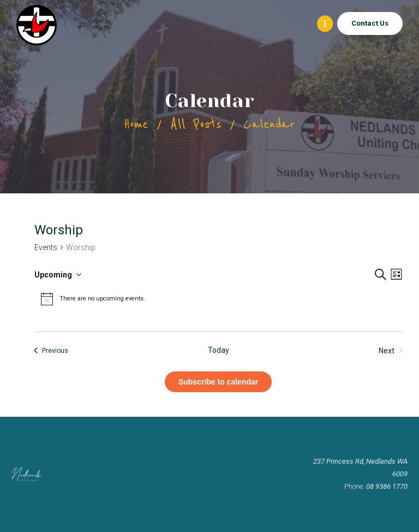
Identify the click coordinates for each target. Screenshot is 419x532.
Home (136, 124)
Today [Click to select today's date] (219, 350)
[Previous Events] (51, 350)
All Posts (196, 124)
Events (46, 247)
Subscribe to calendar (218, 382)
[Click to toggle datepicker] (58, 275)
